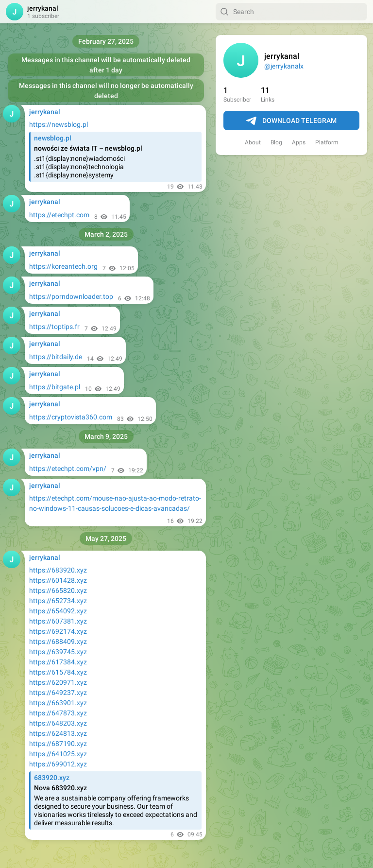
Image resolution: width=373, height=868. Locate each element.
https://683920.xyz (58, 570)
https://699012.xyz (58, 764)
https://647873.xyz (58, 713)
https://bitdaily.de (56, 357)
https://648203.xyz (58, 723)
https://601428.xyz (58, 580)
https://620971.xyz (58, 682)
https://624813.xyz (58, 733)
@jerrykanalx (284, 66)
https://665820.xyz (58, 590)
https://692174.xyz (58, 631)
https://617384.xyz (58, 662)
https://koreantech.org (63, 266)
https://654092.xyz (58, 611)
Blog (276, 142)
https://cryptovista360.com (71, 417)
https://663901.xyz (58, 703)
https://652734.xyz (58, 601)
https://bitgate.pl (55, 387)
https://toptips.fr (54, 327)
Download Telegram (291, 121)
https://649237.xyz (58, 693)
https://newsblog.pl (59, 124)
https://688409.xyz (58, 642)
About (253, 142)
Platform (327, 142)
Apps (299, 142)
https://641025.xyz (58, 754)
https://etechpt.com (59, 215)
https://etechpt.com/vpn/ (68, 469)
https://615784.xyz (58, 672)
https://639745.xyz (58, 652)
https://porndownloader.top (71, 296)
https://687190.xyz (58, 744)
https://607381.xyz (58, 621)
